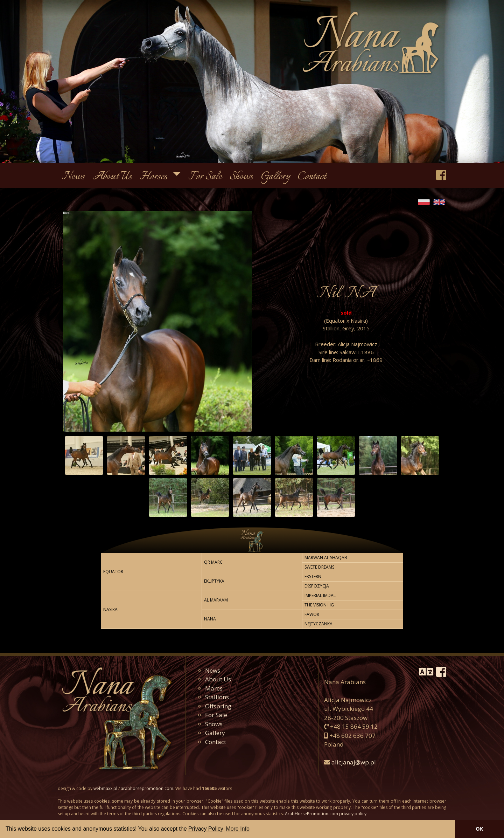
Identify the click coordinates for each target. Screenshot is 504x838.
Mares (214, 688)
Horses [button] (155, 177)
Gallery (276, 177)
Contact (312, 177)
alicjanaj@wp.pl (354, 762)
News (73, 177)
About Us (112, 177)
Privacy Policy (206, 829)
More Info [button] (238, 829)
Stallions (217, 697)
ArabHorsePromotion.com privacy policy (326, 814)
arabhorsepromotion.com (147, 788)
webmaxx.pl (105, 788)
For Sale (205, 177)
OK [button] (479, 829)
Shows (241, 177)
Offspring (218, 706)
